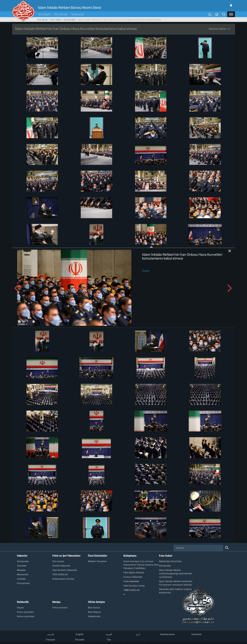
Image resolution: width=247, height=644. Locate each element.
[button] (231, 14)
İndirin (146, 271)
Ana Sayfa (44, 14)
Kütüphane (130, 556)
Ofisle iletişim (96, 602)
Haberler (22, 556)
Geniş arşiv (78, 14)
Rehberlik (23, 602)
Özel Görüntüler (98, 556)
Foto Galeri (56, 20)
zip (229, 29)
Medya (56, 602)
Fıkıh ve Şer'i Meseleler (66, 556)
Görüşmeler (69, 20)
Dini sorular (61, 14)
